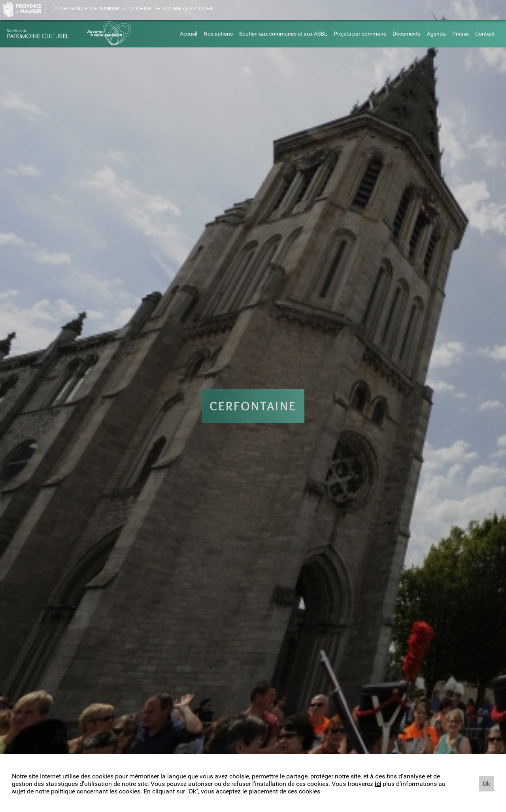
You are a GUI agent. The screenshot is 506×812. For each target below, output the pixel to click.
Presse (461, 34)
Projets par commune (360, 34)
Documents (407, 34)
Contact (485, 34)
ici (378, 784)
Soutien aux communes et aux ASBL (283, 34)
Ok (486, 784)
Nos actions (218, 34)
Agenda (436, 34)
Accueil (189, 34)
